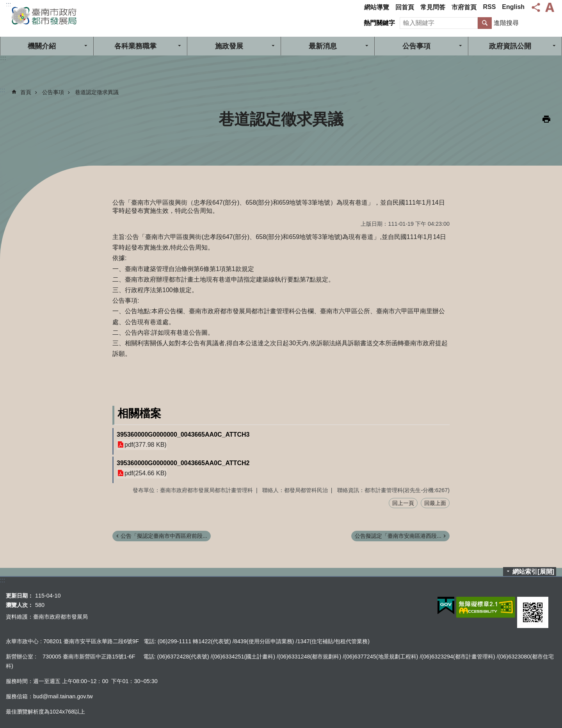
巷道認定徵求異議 (97, 92)
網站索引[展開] (533, 572)
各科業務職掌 (135, 46)
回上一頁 (403, 503)
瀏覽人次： (20, 605)
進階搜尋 (506, 23)
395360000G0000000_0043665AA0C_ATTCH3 (183, 434)
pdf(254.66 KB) (146, 473)
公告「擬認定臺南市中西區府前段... (164, 536)
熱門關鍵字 (379, 23)
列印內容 (546, 119)
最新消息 (323, 46)
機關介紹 (42, 46)
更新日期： (20, 596)
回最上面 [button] (435, 503)
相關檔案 (139, 413)
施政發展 (229, 46)
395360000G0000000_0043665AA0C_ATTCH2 (183, 463)
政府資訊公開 (510, 46)
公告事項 (416, 46)
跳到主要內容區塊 (4, 4)
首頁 (26, 92)
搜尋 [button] (485, 23)
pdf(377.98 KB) (146, 445)
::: (8, 4)
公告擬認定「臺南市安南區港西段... (398, 536)
